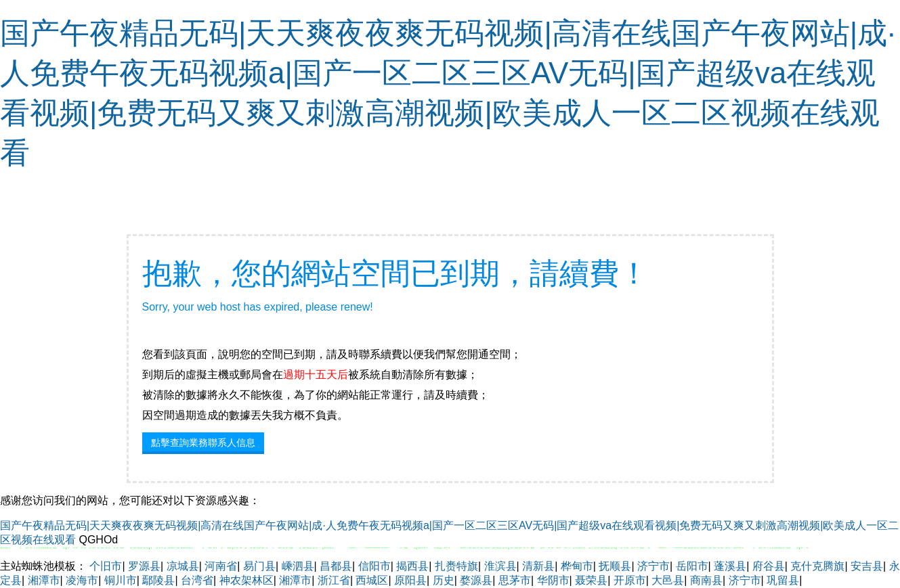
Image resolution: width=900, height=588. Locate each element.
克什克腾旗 (817, 566)
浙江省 (334, 580)
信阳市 (374, 566)
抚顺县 (615, 566)
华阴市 (553, 580)
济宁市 (653, 566)
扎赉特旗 (456, 566)
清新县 (538, 566)
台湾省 (197, 580)
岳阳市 (692, 566)
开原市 (630, 580)
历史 (444, 580)
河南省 (221, 566)
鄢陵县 (158, 580)
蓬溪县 (730, 566)
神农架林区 (247, 580)
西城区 (372, 580)
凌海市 (82, 580)
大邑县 (668, 580)
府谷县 (769, 566)
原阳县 (410, 580)
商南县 (706, 580)
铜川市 (121, 580)
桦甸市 (577, 566)
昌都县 (336, 566)
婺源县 (476, 580)
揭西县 (412, 566)
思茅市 (515, 580)
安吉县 (867, 566)
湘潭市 (44, 580)
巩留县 (783, 580)
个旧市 (106, 566)
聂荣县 (591, 580)
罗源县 (144, 566)
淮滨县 (500, 566)
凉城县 (183, 566)
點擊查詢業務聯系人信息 (203, 443)
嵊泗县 (298, 566)
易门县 (259, 566)
